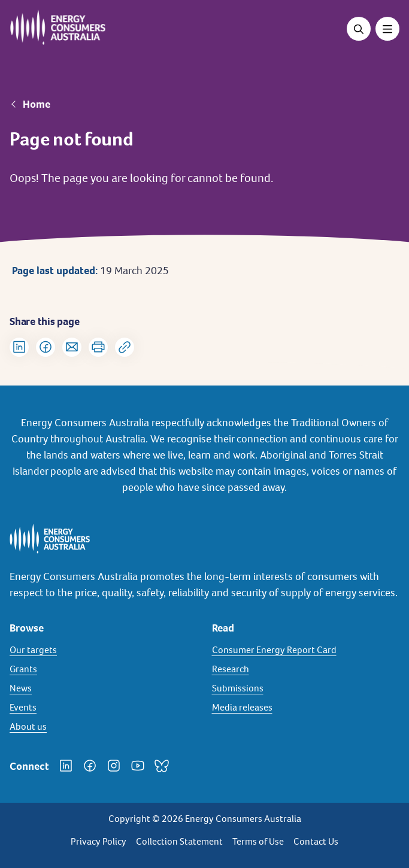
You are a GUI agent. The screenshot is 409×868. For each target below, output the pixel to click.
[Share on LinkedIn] (19, 347)
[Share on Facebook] (46, 347)
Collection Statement (179, 841)
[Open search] (359, 29)
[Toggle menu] (387, 29)
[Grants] (104, 669)
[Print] (98, 347)
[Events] (104, 708)
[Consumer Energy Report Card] (306, 650)
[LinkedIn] (66, 766)
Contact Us (316, 841)
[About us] (104, 727)
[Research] (306, 669)
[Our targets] (104, 650)
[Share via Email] (72, 347)
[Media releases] (306, 708)
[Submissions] (306, 688)
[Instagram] (114, 766)
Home (37, 104)
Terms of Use (258, 841)
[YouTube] (138, 766)
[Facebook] (90, 766)
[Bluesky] (162, 766)
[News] (104, 688)
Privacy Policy (99, 841)
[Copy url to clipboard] (125, 347)
